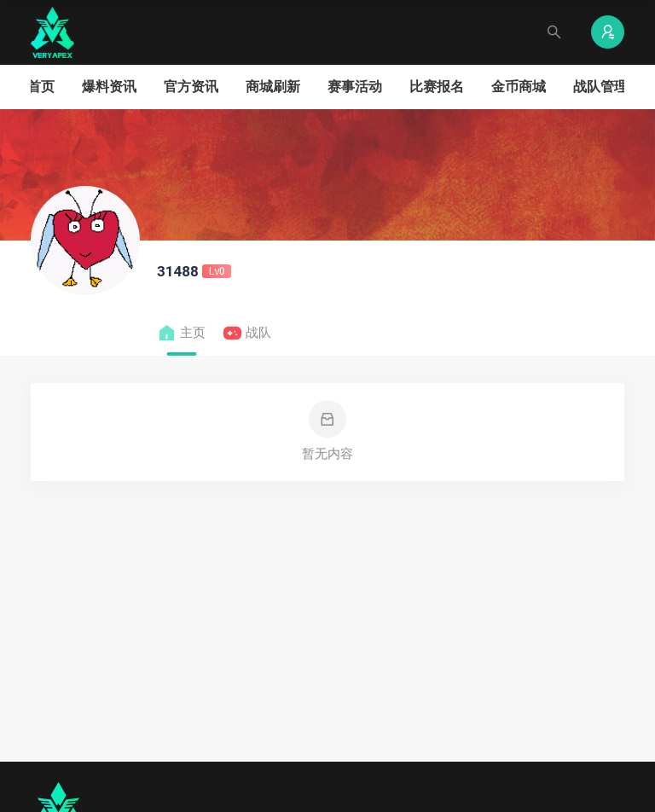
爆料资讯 (109, 87)
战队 (247, 333)
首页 (41, 87)
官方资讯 (191, 87)
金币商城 (519, 87)
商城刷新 (273, 87)
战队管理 (600, 87)
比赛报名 (437, 87)
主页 (181, 333)
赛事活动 (355, 87)
